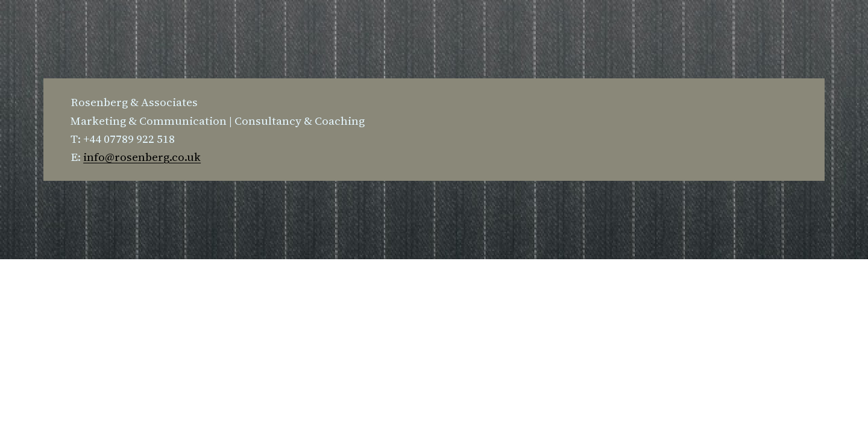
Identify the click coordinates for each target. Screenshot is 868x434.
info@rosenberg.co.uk (142, 157)
